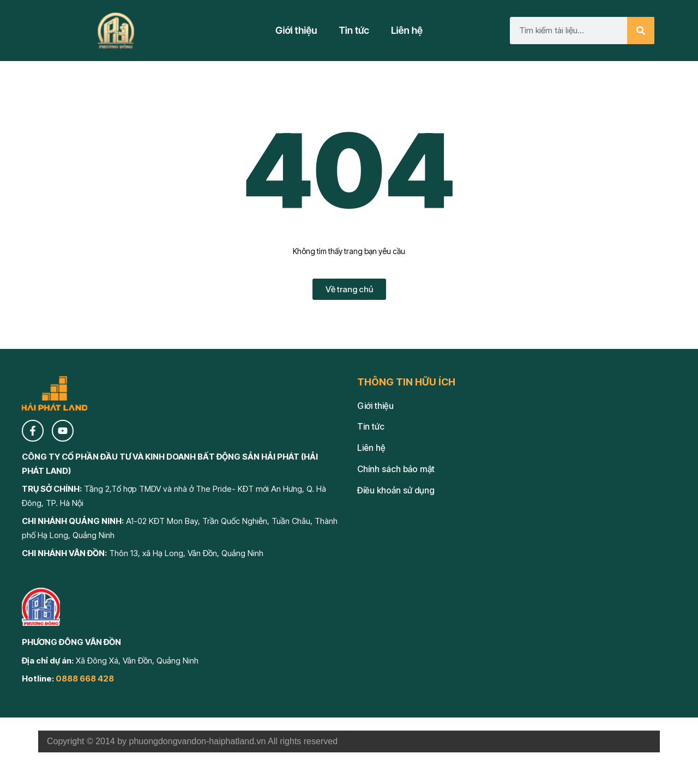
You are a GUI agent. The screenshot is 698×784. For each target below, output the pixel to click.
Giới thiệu (296, 30)
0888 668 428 (85, 679)
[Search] (641, 31)
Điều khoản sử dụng (396, 490)
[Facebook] (33, 431)
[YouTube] (63, 431)
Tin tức (354, 30)
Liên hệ (407, 30)
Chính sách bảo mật (396, 469)
